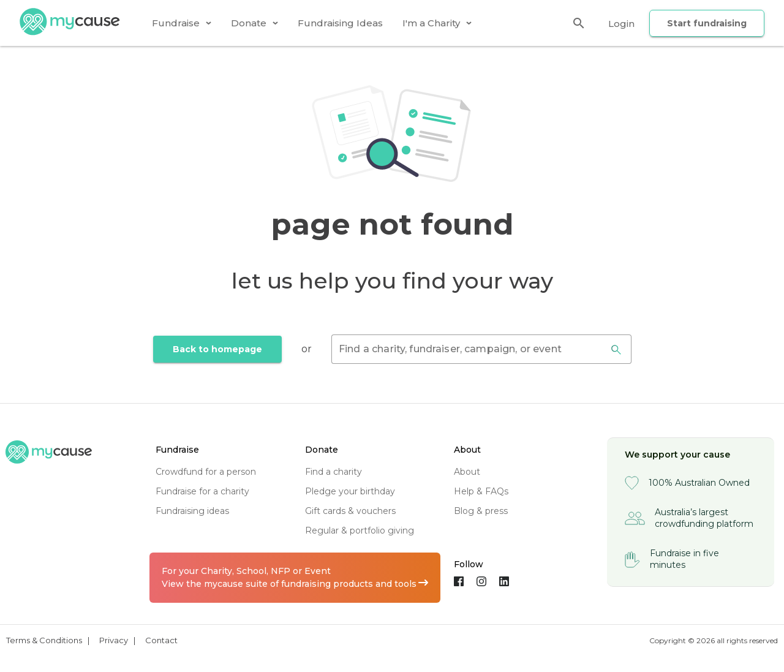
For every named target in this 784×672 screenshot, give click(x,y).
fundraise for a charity (202, 491)
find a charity (334, 472)
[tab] (182, 23)
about (467, 472)
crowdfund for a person (206, 472)
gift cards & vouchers (350, 511)
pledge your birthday (350, 491)
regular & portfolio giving (360, 530)
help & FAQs (481, 491)
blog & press (481, 511)
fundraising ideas (192, 511)
